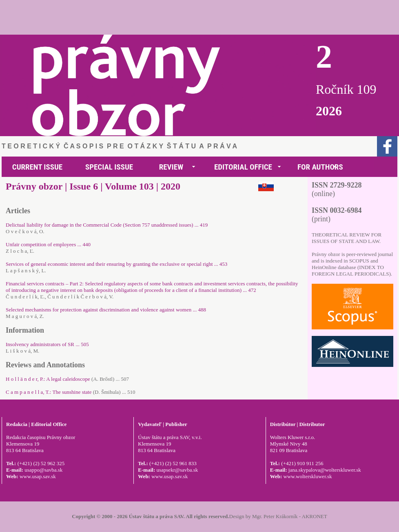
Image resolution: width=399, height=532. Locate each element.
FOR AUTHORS (320, 167)
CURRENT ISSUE (37, 167)
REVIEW (171, 167)
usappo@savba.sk (43, 470)
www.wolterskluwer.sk (308, 476)
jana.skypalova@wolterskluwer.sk (325, 470)
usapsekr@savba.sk (177, 470)
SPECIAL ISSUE (109, 167)
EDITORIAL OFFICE (243, 167)
